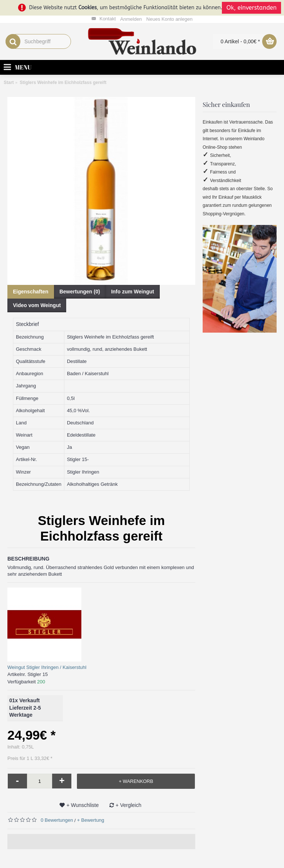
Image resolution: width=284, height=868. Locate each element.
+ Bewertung (90, 820)
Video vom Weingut (37, 305)
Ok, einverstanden (251, 8)
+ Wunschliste (83, 805)
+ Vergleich (129, 805)
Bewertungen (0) (80, 292)
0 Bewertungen (57, 820)
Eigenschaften (31, 292)
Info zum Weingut (132, 292)
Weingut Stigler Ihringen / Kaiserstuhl (47, 667)
